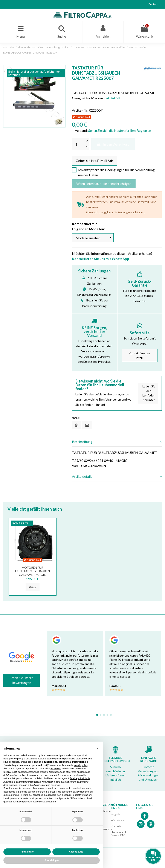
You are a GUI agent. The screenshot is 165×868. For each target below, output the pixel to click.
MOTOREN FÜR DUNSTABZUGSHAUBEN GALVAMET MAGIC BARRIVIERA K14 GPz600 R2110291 (33, 575)
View (33, 587)
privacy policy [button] (16, 759)
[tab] (117, 442)
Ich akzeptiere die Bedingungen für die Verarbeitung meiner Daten (116, 173)
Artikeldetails (117, 477)
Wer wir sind (118, 821)
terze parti (56, 768)
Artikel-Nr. (80, 110)
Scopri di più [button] (52, 860)
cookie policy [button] (81, 765)
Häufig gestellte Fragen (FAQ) (120, 834)
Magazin (116, 815)
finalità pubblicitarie (80, 778)
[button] (98, 748)
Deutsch (155, 4)
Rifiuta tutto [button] (27, 852)
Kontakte (116, 826)
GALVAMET (114, 98)
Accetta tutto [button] (76, 852)
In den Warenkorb (113, 144)
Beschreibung (117, 442)
